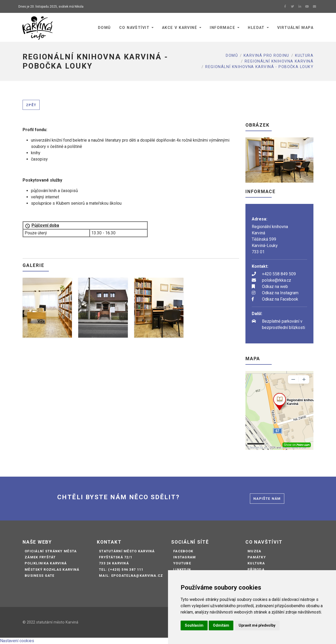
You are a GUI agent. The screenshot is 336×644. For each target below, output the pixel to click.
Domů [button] (104, 28)
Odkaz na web (275, 287)
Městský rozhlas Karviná (52, 570)
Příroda (256, 570)
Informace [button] (222, 28)
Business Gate (40, 576)
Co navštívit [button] (134, 28)
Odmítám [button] (221, 625)
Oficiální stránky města (51, 551)
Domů (232, 56)
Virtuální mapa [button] (295, 28)
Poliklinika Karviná (46, 563)
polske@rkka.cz (277, 280)
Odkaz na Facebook (280, 299)
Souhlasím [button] (194, 625)
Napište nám (267, 498)
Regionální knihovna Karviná (279, 61)
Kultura (304, 56)
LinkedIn (182, 570)
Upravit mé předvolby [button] (257, 625)
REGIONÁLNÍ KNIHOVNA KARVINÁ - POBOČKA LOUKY (259, 67)
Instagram (185, 557)
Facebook (183, 551)
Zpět (31, 105)
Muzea (254, 551)
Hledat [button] (256, 28)
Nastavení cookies (17, 641)
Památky (257, 557)
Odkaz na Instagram (280, 293)
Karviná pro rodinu (266, 56)
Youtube (182, 563)
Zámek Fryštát (40, 557)
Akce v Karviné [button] (180, 28)
